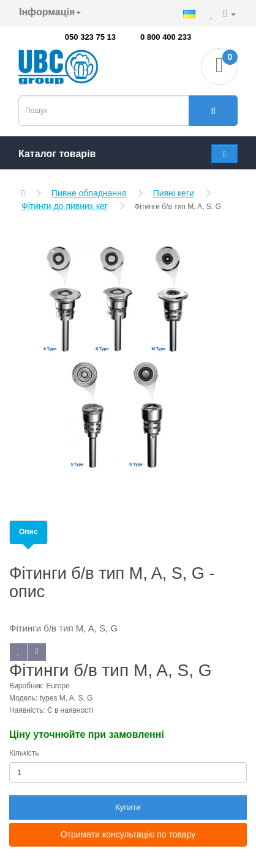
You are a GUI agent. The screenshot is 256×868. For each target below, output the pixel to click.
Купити (128, 807)
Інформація (50, 12)
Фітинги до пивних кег (65, 206)
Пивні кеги (174, 193)
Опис (28, 532)
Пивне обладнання (89, 193)
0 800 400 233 (166, 37)
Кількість (24, 753)
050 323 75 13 (90, 37)
